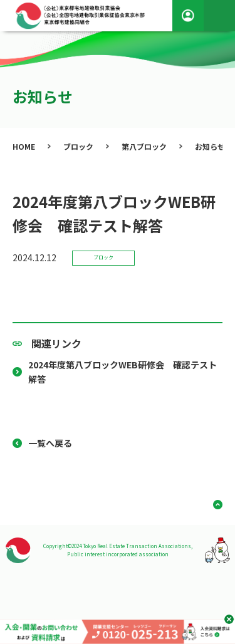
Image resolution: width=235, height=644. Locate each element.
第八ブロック (144, 146)
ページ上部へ (213, 505)
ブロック (78, 146)
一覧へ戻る (50, 443)
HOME (24, 146)
